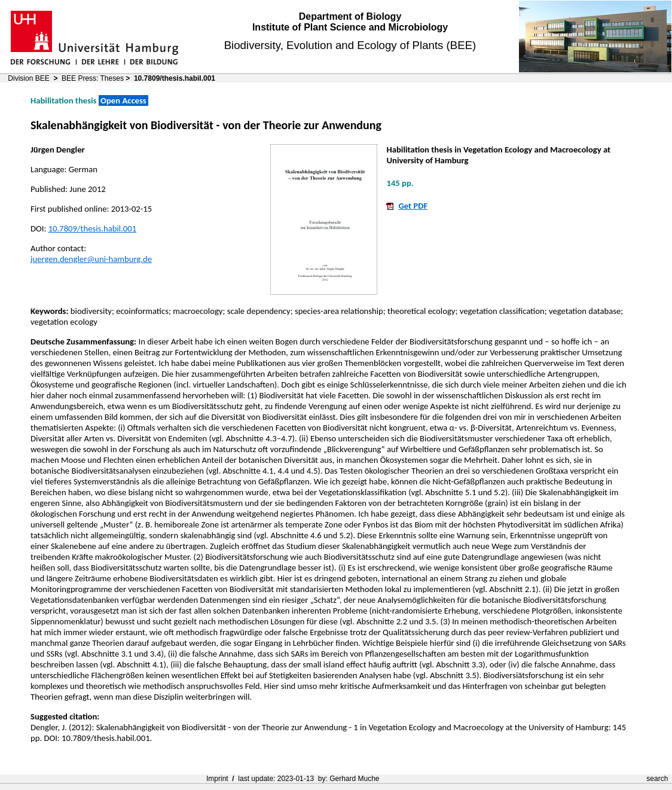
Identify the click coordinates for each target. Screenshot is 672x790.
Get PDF (413, 206)
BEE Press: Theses (93, 78)
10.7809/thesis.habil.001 (93, 228)
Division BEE (28, 78)
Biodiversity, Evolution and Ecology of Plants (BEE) (350, 45)
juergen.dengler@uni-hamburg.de (91, 259)
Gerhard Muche (354, 779)
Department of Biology (350, 16)
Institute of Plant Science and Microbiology (350, 27)
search (657, 779)
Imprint (217, 779)
